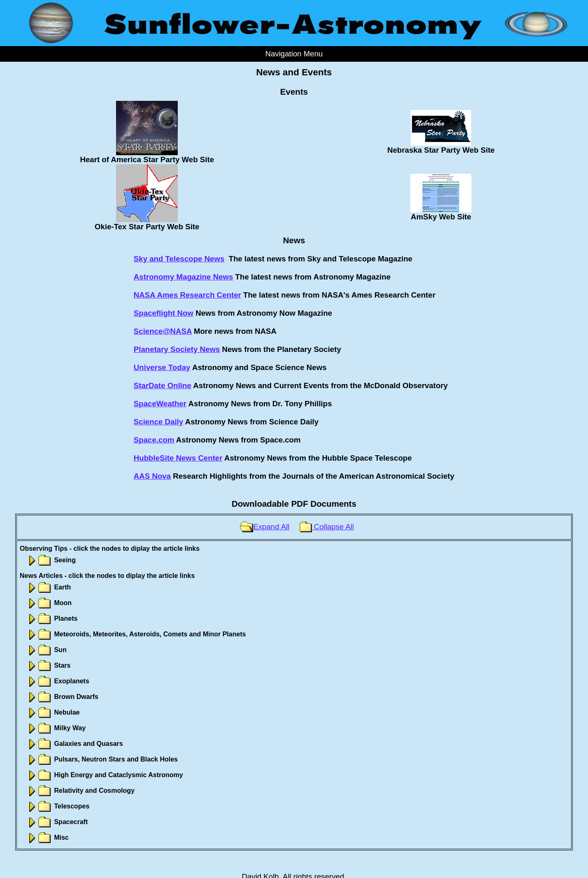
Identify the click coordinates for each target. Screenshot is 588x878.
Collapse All (327, 527)
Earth (48, 587)
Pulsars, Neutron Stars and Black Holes (102, 759)
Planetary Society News (177, 349)
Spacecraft (57, 822)
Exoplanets (58, 681)
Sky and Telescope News (179, 259)
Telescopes (58, 806)
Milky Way (56, 728)
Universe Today (162, 367)
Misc (47, 837)
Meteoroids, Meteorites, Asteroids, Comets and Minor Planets (136, 634)
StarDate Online (163, 385)
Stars (48, 665)
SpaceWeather (160, 404)
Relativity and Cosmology (80, 791)
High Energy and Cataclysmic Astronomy (105, 775)
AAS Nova (152, 476)
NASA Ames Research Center (187, 295)
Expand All (265, 527)
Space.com (154, 440)
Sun (46, 650)
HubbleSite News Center (178, 458)
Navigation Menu (294, 54)
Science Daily (158, 422)
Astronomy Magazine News (184, 277)
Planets (52, 618)
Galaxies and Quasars (74, 744)
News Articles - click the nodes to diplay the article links (107, 576)
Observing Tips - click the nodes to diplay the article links (110, 548)
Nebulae (53, 712)
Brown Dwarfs (62, 697)
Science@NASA (163, 331)
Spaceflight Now (164, 313)
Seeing (51, 560)
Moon (49, 603)
